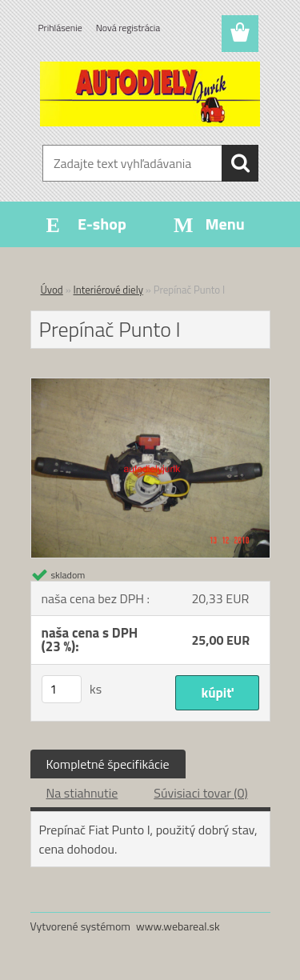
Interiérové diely (108, 290)
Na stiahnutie (82, 793)
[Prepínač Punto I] (150, 385)
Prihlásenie (60, 28)
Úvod (52, 290)
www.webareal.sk (178, 926)
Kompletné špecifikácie (108, 764)
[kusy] (62, 689)
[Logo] (150, 94)
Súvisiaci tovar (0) (200, 793)
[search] (240, 163)
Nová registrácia (128, 28)
